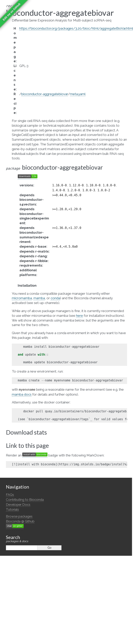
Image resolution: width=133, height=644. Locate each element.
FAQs (10, 495)
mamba (39, 298)
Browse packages (19, 516)
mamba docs (22, 394)
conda (55, 298)
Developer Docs (18, 505)
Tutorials (12, 509)
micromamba (22, 298)
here (80, 316)
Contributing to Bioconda (25, 500)
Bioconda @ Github (20, 521)
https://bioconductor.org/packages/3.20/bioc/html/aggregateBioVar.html (76, 28)
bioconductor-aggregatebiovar (45, 94)
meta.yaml (78, 94)
